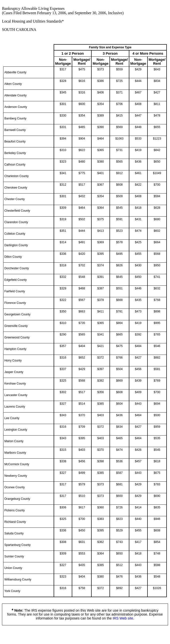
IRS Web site (123, 618)
